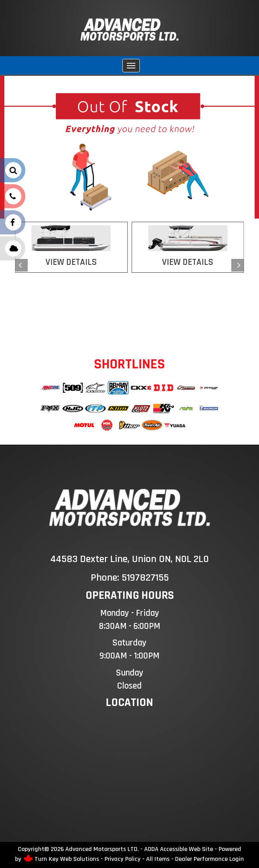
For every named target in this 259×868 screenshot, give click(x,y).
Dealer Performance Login (209, 859)
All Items (158, 859)
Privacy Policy (123, 859)
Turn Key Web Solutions (67, 859)
